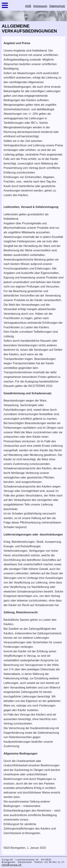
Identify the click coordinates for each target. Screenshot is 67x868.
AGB (28, 6)
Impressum (40, 6)
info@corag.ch (12, 865)
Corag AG (7, 860)
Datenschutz (57, 6)
